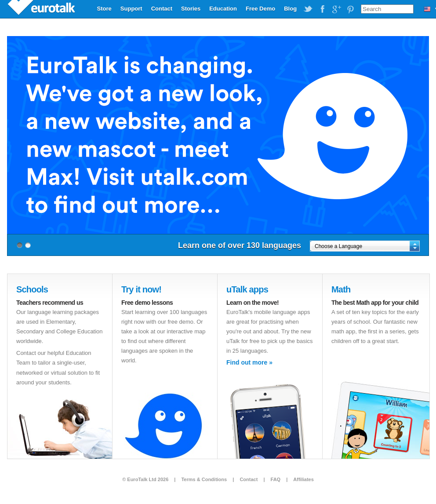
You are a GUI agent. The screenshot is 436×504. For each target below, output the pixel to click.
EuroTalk (42, 9)
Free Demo (260, 9)
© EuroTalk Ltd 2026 (145, 479)
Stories (191, 9)
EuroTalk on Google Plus (336, 9)
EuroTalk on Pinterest (350, 9)
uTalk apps (247, 289)
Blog (290, 9)
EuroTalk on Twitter (308, 9)
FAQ (276, 479)
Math (341, 289)
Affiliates (303, 479)
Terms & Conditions (204, 479)
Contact (162, 9)
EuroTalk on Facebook (322, 9)
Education (223, 9)
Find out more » (249, 362)
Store (104, 9)
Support (131, 9)
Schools (32, 289)
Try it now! (141, 289)
